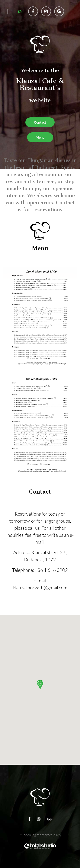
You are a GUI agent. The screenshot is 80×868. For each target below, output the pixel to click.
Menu (40, 137)
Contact (40, 122)
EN (20, 11)
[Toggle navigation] (8, 13)
